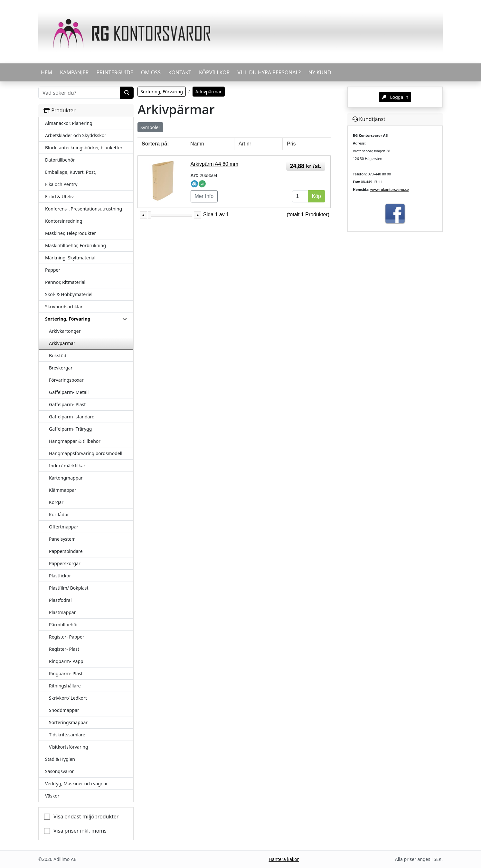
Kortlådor (59, 514)
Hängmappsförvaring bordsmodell (86, 453)
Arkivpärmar (62, 343)
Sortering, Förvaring (162, 92)
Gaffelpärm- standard (72, 417)
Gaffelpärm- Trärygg (70, 429)
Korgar (56, 502)
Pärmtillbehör (64, 625)
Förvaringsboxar (66, 380)
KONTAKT (180, 72)
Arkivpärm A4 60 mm (214, 164)
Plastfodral (60, 600)
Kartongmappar (66, 478)
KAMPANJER (74, 72)
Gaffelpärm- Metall (69, 392)
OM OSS (151, 72)
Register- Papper (67, 637)
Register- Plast (64, 649)
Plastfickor (60, 576)
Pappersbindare (66, 551)
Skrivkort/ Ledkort (68, 698)
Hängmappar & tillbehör (75, 441)
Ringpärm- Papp (66, 661)
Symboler (150, 127)
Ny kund (320, 72)
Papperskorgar (65, 563)
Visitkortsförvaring (69, 747)
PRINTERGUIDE (115, 72)
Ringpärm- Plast (66, 673)
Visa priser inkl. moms (80, 831)
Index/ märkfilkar (67, 466)
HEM (47, 72)
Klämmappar (63, 490)
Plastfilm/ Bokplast (69, 588)
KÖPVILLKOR (214, 72)
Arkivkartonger (65, 331)
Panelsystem (62, 539)
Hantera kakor (284, 859)
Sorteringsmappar (68, 722)
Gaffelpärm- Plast (67, 404)
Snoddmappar (64, 710)
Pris (291, 144)
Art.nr (245, 144)
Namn (197, 144)
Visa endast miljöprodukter (86, 817)
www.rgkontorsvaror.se (389, 189)
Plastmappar (62, 612)
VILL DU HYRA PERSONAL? (269, 72)
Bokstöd (58, 355)
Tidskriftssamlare (67, 735)
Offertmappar (64, 527)
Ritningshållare (65, 686)
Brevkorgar (61, 368)
